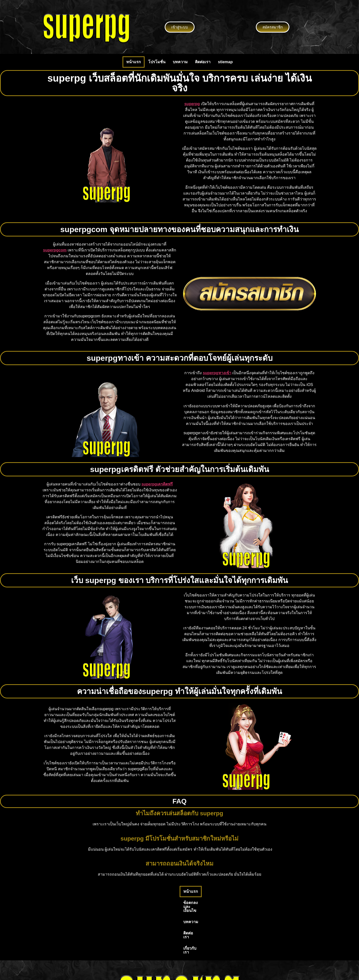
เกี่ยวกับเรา (234, 891)
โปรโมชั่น (157, 62)
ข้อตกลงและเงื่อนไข (155, 891)
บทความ (180, 62)
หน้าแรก (134, 62)
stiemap (225, 62)
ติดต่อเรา (203, 62)
